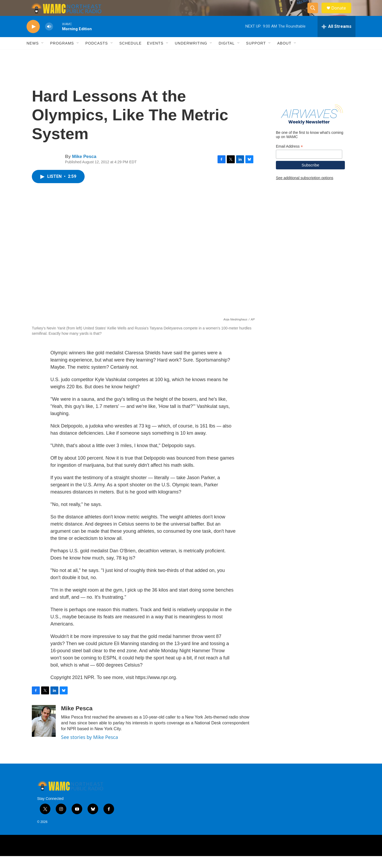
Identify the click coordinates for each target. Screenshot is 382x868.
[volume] (49, 39)
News (33, 55)
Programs (62, 55)
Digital (227, 55)
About (284, 55)
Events (155, 55)
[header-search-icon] (315, 14)
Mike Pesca (84, 168)
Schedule (131, 55)
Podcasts (97, 55)
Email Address (289, 158)
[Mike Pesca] (44, 733)
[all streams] (337, 38)
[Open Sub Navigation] (43, 55)
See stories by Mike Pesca (90, 749)
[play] (33, 39)
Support (256, 55)
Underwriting (191, 55)
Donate (342, 14)
